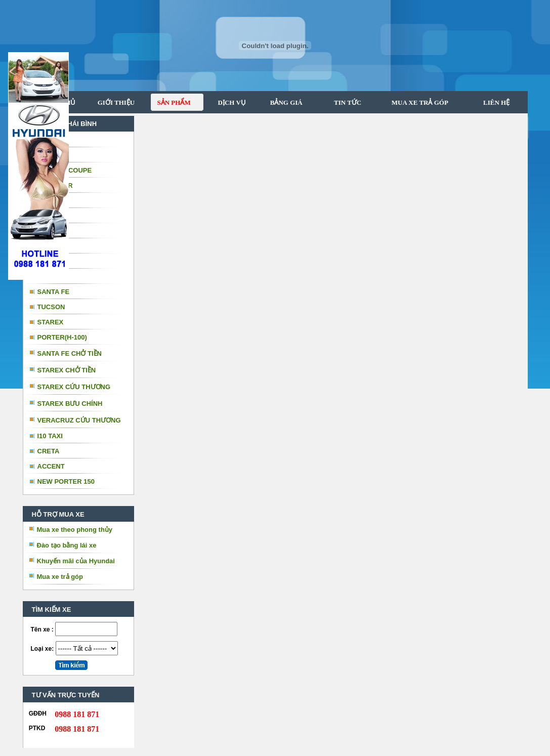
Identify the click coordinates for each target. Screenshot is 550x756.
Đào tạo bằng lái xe (67, 545)
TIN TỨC (342, 102)
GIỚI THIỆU (116, 102)
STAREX (51, 322)
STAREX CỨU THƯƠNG (74, 387)
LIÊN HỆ (496, 102)
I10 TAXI (50, 436)
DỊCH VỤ (229, 102)
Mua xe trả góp (60, 577)
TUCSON (51, 307)
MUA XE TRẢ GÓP (416, 102)
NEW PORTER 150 (66, 481)
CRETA (49, 451)
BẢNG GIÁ (282, 102)
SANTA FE (54, 292)
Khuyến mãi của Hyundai (76, 561)
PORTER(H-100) (62, 337)
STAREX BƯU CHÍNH (70, 404)
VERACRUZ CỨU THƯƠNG (79, 420)
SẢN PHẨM (171, 102)
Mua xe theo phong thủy (75, 530)
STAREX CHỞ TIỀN (67, 370)
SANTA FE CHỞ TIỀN (70, 353)
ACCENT (51, 466)
